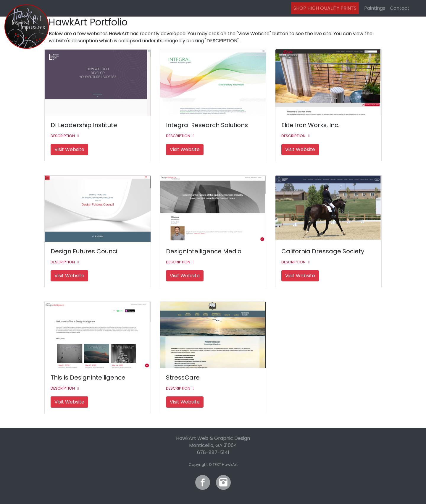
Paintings (375, 8)
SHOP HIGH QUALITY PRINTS (325, 8)
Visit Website (69, 149)
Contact (400, 8)
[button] (66, 136)
